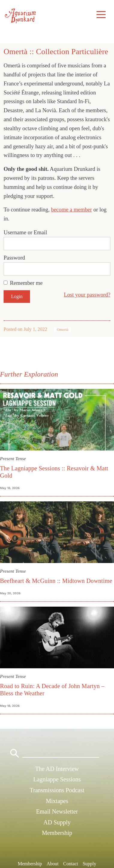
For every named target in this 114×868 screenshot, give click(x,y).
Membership (57, 833)
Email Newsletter (57, 811)
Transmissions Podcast (57, 790)
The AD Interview (57, 769)
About (52, 864)
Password (14, 258)
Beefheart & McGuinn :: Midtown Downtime (56, 581)
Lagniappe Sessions (57, 779)
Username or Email (25, 232)
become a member (72, 209)
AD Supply (57, 822)
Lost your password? (87, 295)
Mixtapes (57, 801)
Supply (89, 864)
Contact (70, 864)
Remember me (26, 283)
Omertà (62, 330)
